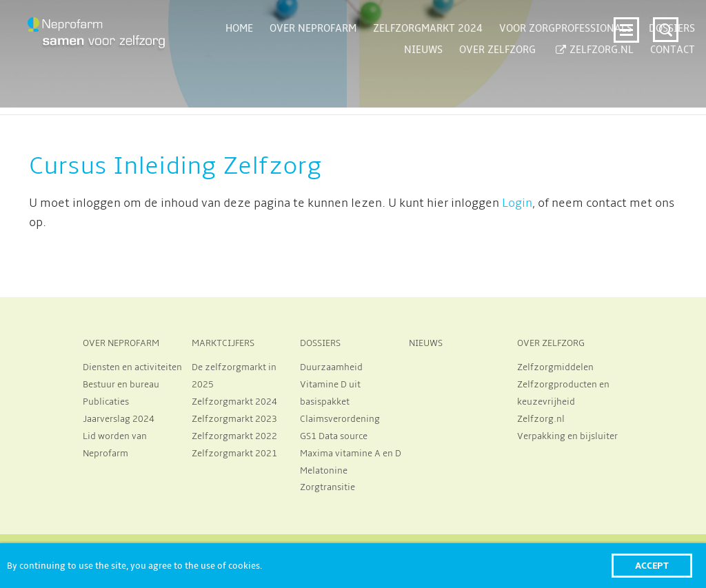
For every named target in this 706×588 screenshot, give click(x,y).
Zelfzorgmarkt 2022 (234, 436)
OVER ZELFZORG (551, 343)
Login (517, 203)
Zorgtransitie (327, 487)
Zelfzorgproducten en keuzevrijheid (563, 393)
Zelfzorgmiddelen (555, 367)
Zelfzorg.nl (541, 419)
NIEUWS (426, 343)
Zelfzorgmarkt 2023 (234, 419)
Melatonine (324, 471)
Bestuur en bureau (121, 385)
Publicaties (106, 402)
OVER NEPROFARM (121, 343)
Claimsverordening (340, 419)
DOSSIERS (320, 343)
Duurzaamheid (331, 367)
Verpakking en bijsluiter (567, 436)
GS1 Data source (334, 436)
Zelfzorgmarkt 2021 (234, 454)
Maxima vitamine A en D (351, 454)
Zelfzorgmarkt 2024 (234, 402)
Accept (652, 566)
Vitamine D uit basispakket (330, 393)
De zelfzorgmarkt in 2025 (234, 376)
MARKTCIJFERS (223, 343)
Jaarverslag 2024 (119, 419)
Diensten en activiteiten (132, 367)
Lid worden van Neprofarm (115, 445)
